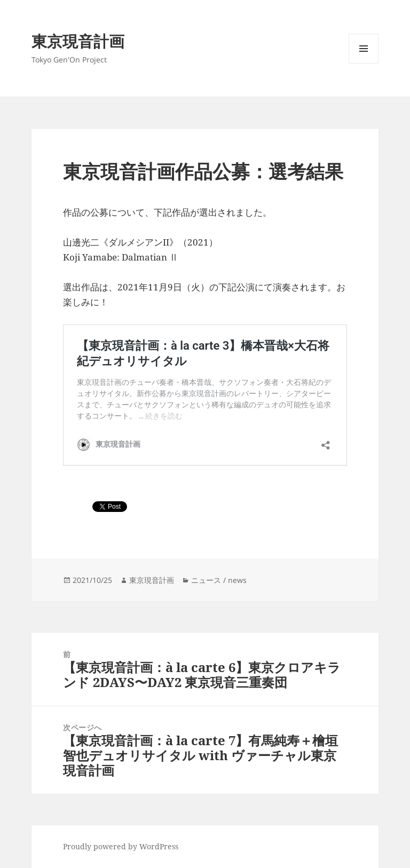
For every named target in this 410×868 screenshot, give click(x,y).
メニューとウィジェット (364, 63)
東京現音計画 (78, 41)
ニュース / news (219, 580)
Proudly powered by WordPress (121, 846)
